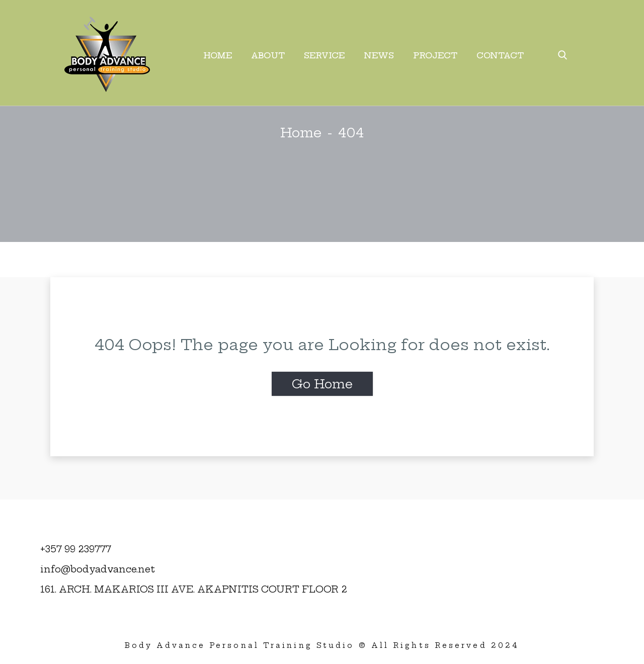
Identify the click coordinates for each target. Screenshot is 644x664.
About (268, 55)
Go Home (322, 384)
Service (324, 55)
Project (435, 55)
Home (218, 55)
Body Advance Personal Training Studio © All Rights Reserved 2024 (322, 645)
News (379, 55)
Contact (500, 55)
